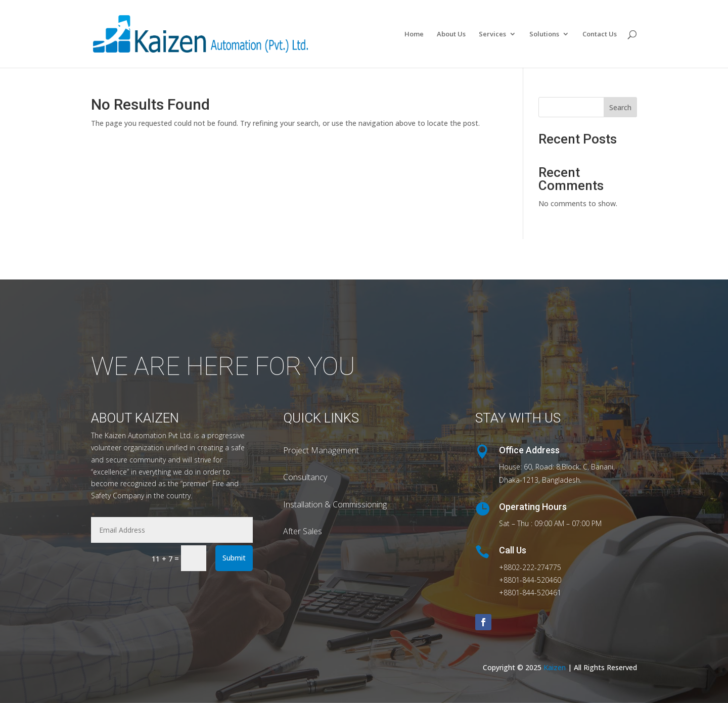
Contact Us (600, 34)
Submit (234, 558)
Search (620, 107)
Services (492, 34)
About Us (451, 34)
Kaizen (556, 667)
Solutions (544, 34)
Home (414, 34)
